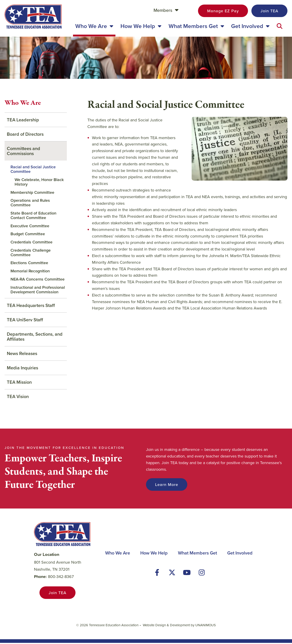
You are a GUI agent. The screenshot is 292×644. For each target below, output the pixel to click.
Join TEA (269, 11)
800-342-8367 (61, 578)
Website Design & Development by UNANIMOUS (179, 626)
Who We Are (23, 104)
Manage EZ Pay (223, 11)
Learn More (167, 486)
